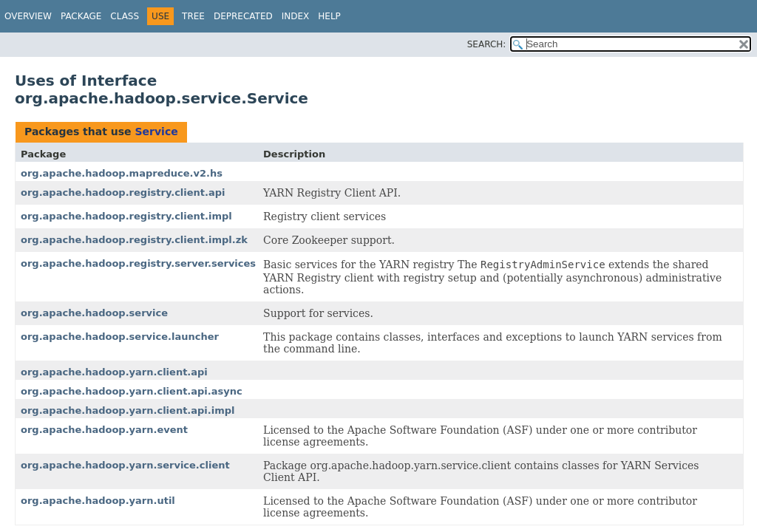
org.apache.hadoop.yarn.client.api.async (132, 391)
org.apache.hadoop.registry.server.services (138, 263)
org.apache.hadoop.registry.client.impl (126, 216)
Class (125, 16)
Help (329, 16)
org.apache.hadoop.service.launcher (120, 337)
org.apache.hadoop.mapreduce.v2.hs (122, 173)
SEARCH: (487, 44)
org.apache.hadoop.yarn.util (98, 501)
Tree (193, 16)
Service (156, 132)
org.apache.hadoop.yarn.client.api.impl (128, 410)
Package (81, 16)
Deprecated (243, 16)
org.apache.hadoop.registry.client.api (123, 192)
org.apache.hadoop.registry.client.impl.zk (134, 240)
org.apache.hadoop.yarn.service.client (125, 465)
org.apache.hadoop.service (94, 313)
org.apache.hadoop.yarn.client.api (114, 372)
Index (296, 16)
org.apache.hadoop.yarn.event (104, 430)
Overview (28, 16)
